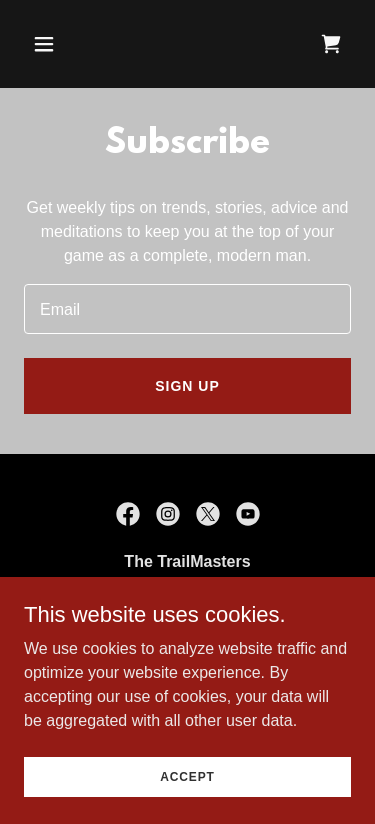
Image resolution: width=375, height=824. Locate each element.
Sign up (187, 386)
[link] (331, 44)
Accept (187, 776)
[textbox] (187, 309)
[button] (61, 44)
